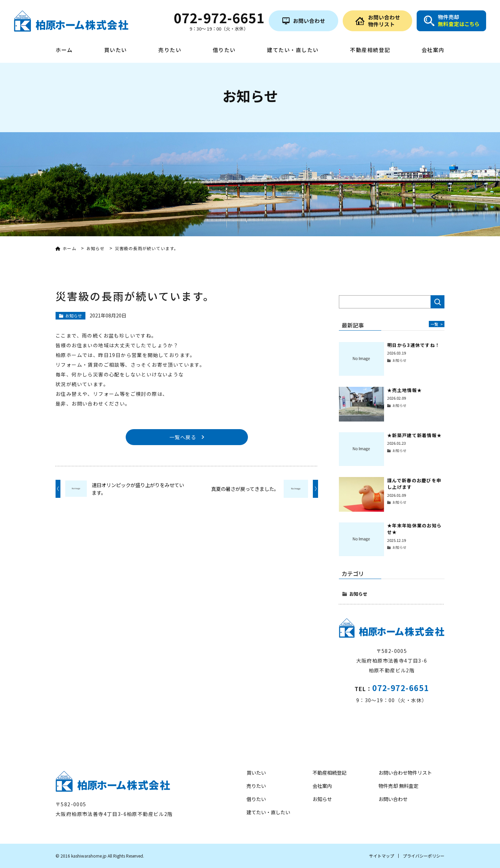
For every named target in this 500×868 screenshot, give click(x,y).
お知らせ (358, 594)
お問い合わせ (393, 799)
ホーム (64, 50)
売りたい (170, 50)
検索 (437, 302)
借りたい (224, 50)
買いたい (116, 50)
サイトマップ (382, 856)
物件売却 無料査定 (398, 786)
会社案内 (433, 50)
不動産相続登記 (370, 50)
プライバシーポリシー (424, 856)
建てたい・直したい (293, 50)
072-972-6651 (401, 688)
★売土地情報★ (405, 390)
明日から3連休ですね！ (414, 345)
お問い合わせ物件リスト (405, 773)
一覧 (436, 324)
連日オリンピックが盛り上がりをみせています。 (138, 490)
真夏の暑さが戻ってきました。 (245, 490)
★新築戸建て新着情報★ (414, 435)
